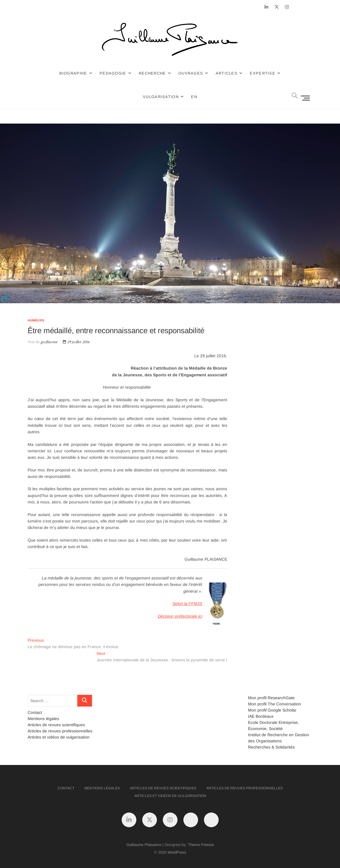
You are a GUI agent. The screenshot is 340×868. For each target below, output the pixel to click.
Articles (227, 73)
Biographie (73, 73)
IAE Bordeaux (261, 716)
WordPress (177, 852)
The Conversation (284, 704)
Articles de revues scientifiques (56, 725)
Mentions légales (43, 719)
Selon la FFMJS (187, 604)
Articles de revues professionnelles (60, 731)
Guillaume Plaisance (144, 845)
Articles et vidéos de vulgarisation (59, 737)
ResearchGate (281, 698)
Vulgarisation (161, 97)
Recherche (152, 73)
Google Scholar (282, 710)
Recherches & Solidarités (271, 747)
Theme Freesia (201, 845)
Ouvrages (191, 73)
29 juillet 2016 (76, 342)
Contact (35, 712)
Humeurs (36, 320)
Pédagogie (113, 73)
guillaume (49, 342)
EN (194, 97)
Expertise (263, 73)
